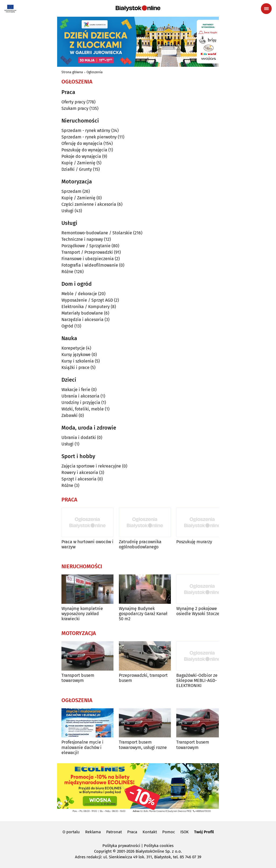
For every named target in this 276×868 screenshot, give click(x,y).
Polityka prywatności (121, 846)
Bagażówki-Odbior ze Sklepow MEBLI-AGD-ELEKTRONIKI (197, 680)
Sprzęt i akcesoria (79, 479)
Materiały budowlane (82, 313)
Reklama (93, 832)
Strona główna (72, 72)
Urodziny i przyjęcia (81, 402)
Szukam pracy (75, 108)
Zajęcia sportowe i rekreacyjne (91, 466)
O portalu (71, 832)
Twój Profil (204, 832)
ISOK (184, 832)
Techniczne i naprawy (82, 239)
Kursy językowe (76, 355)
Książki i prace (75, 367)
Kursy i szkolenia (78, 361)
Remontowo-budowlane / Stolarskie (97, 233)
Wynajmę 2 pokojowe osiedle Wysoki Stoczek (199, 611)
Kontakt (150, 832)
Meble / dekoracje (79, 294)
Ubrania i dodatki (79, 438)
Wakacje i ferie (76, 390)
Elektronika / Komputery (86, 307)
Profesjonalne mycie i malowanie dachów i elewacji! (82, 747)
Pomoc (169, 832)
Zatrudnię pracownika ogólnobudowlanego (140, 544)
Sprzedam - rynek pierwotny (89, 137)
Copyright (103, 851)
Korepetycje (73, 348)
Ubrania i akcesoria (80, 396)
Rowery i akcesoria (80, 473)
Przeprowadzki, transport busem (143, 678)
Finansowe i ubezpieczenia (88, 259)
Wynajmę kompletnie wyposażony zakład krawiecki (82, 614)
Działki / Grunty (77, 169)
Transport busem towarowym (78, 678)
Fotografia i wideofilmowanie (90, 265)
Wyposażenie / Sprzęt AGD (87, 300)
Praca (132, 832)
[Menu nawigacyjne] (266, 9)
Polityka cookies (159, 846)
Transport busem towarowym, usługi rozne (143, 745)
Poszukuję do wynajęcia (84, 150)
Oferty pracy (73, 102)
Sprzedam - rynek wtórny (86, 130)
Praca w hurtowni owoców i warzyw (87, 544)
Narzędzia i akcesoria (82, 320)
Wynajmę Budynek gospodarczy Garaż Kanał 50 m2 (143, 614)
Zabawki (70, 415)
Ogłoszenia (95, 72)
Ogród (67, 326)
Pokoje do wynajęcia (81, 156)
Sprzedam (71, 191)
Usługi (68, 211)
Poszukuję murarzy (194, 542)
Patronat (114, 832)
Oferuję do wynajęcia (82, 143)
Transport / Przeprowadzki (87, 252)
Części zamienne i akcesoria (89, 204)
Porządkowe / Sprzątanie (86, 246)
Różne (67, 272)
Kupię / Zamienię (78, 163)
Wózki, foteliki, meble (83, 409)
